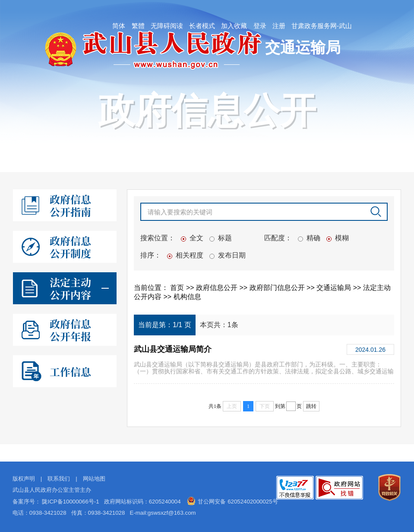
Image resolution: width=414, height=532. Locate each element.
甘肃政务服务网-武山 (322, 26)
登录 (260, 26)
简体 (119, 26)
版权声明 (24, 479)
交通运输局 (335, 288)
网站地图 (94, 479)
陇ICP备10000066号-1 (70, 502)
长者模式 (202, 26)
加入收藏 (234, 26)
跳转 (311, 406)
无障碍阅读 (167, 26)
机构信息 (187, 297)
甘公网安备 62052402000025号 (238, 502)
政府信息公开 (218, 288)
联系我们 (59, 479)
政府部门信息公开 (278, 288)
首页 (178, 288)
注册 (279, 26)
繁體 (138, 26)
